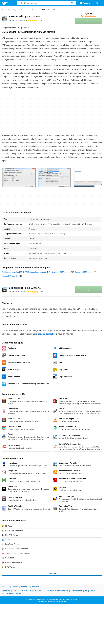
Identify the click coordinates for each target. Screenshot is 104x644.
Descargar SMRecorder (61, 272)
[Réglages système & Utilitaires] (22, 10)
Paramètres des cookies (11, 593)
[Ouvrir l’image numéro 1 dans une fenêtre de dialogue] (54, 178)
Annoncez (25, 587)
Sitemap (35, 587)
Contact (15, 587)
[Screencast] (37, 10)
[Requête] (47, 3)
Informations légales (79, 591)
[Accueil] (3, 10)
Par (14, 20)
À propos (5, 587)
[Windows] (8, 10)
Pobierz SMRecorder (10, 276)
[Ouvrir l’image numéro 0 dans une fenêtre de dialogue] (19, 178)
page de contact (45, 334)
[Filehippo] (8, 3)
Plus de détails (52, 573)
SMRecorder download (11, 272)
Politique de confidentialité (58, 591)
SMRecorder (25, 16)
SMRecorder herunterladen (36, 272)
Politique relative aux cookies (33, 591)
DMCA (93, 591)
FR (98, 3)
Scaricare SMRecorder (84, 272)
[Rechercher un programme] (72, 3)
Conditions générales (10, 591)
